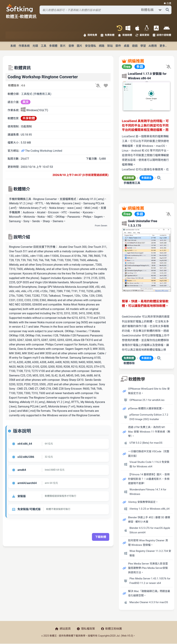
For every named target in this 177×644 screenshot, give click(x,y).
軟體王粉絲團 (111, 629)
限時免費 (90, 35)
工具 (44, 46)
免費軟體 (108, 35)
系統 (13, 46)
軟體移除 (129, 363)
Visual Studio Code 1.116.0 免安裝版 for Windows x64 (149, 464)
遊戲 (135, 46)
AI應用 (153, 46)
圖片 (80, 46)
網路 (102, 46)
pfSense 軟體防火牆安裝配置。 (146, 408)
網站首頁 (63, 629)
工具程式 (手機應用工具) (36, 94)
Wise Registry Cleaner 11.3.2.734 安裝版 (150, 553)
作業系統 (24, 46)
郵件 (118, 46)
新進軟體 (125, 35)
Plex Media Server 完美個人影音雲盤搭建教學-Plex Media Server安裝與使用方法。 (148, 568)
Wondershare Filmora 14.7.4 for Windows (148, 492)
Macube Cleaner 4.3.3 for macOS (149, 602)
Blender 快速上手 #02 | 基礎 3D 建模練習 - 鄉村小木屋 (149, 520)
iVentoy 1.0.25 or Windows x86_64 (150, 509)
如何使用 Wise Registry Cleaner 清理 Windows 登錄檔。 (148, 543)
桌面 (127, 46)
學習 (143, 46)
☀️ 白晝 (167, 3)
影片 (63, 46)
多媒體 (53, 46)
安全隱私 (91, 46)
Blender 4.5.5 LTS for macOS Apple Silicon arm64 (150, 530)
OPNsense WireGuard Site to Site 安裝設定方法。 (149, 391)
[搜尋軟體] (106, 10)
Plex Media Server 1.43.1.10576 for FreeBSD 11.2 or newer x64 (150, 581)
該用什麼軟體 (162, 35)
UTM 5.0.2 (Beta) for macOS (146, 443)
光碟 (35, 46)
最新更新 (142, 35)
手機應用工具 (132, 183)
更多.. (163, 46)
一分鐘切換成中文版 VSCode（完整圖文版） (149, 454)
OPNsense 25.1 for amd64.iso (147, 400)
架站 (110, 46)
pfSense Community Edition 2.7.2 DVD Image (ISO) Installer (149, 417)
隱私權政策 (86, 629)
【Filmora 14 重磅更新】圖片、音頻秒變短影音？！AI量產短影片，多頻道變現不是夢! (149, 479)
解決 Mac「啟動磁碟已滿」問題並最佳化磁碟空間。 (149, 593)
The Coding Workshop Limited (42, 151)
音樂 (71, 46)
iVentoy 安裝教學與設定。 (143, 502)
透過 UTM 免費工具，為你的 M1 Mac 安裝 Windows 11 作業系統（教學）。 (149, 432)
